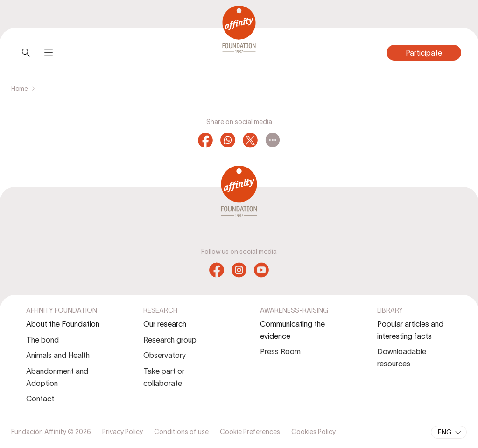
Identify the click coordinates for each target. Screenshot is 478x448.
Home (20, 88)
